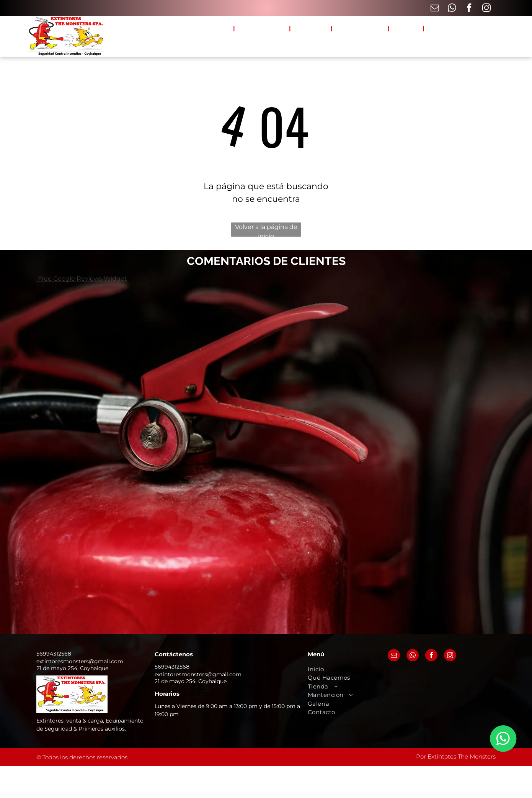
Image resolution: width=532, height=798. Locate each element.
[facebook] (469, 9)
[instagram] (486, 9)
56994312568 (54, 654)
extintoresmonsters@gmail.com (80, 661)
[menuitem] (220, 29)
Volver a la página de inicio (266, 230)
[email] (435, 9)
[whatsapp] (452, 9)
